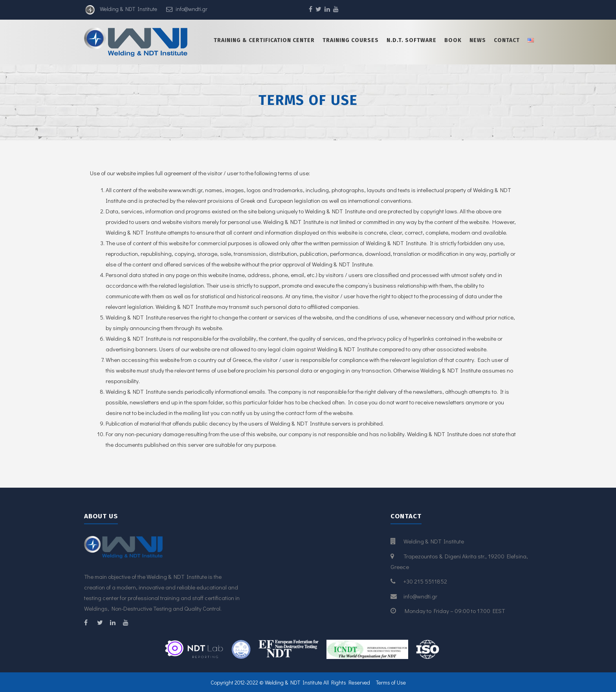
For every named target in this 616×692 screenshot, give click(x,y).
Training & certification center (264, 40)
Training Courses (351, 40)
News (478, 40)
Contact (507, 40)
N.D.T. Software (412, 40)
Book (453, 40)
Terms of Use (391, 682)
